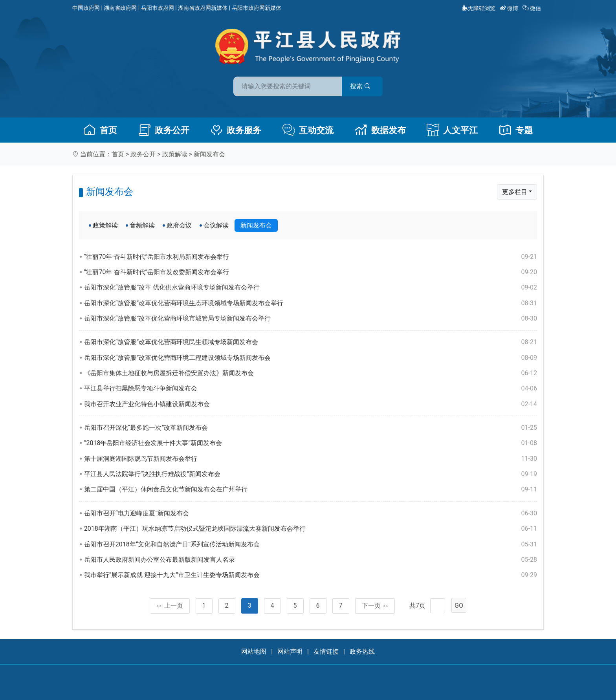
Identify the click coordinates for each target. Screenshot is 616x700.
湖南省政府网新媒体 (203, 8)
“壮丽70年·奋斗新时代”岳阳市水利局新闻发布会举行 (311, 257)
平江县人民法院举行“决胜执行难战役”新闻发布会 (311, 474)
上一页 (170, 606)
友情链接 (326, 651)
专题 (516, 130)
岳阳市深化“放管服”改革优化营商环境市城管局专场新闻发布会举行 (311, 319)
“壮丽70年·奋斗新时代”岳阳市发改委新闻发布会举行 (311, 272)
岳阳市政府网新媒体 (257, 8)
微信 (533, 8)
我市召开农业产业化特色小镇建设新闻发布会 (311, 404)
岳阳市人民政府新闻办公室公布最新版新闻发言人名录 (311, 560)
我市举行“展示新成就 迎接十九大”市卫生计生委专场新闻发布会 (311, 575)
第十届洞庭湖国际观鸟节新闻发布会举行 (311, 459)
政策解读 (175, 154)
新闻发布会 (209, 154)
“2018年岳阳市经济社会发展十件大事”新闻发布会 (311, 443)
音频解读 (142, 225)
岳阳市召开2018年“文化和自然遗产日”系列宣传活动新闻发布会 (311, 544)
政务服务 (236, 130)
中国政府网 (86, 8)
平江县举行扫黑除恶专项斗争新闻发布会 (311, 388)
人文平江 (452, 130)
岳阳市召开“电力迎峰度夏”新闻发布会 (311, 513)
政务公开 (164, 130)
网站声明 (290, 651)
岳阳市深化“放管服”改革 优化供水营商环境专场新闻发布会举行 (311, 288)
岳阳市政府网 (158, 8)
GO (459, 606)
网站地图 (254, 651)
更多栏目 (515, 192)
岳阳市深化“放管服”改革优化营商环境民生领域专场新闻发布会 (311, 342)
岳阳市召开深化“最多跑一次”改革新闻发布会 (311, 428)
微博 (510, 8)
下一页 (375, 606)
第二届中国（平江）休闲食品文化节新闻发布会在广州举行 (311, 489)
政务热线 (362, 651)
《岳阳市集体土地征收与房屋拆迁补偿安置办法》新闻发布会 (311, 373)
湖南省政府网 (120, 8)
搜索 (364, 86)
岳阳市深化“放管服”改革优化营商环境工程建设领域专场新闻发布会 (311, 358)
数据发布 (380, 130)
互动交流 (308, 130)
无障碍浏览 (478, 8)
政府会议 (179, 225)
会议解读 (216, 225)
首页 (100, 130)
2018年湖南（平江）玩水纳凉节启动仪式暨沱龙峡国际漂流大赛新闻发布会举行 (311, 529)
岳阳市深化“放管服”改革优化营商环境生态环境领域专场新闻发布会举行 (311, 303)
